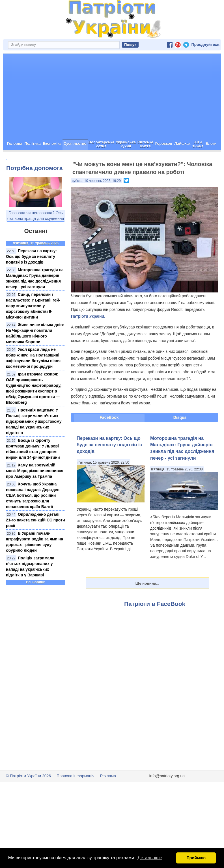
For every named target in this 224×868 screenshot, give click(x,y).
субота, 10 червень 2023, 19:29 (96, 181)
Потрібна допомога (34, 168)
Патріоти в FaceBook (155, 604)
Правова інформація (76, 776)
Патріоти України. (88, 316)
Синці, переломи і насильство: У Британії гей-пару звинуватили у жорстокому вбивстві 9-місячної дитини (33, 306)
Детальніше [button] (150, 858)
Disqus (180, 417)
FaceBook (109, 417)
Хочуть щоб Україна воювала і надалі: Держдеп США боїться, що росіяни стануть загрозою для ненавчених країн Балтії (33, 495)
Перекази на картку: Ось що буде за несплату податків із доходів (31, 256)
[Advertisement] (112, 96)
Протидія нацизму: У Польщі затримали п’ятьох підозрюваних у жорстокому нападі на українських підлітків (34, 421)
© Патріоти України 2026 (28, 776)
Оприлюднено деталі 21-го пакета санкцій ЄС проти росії (35, 520)
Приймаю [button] (196, 858)
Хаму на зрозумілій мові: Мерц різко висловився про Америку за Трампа (35, 471)
